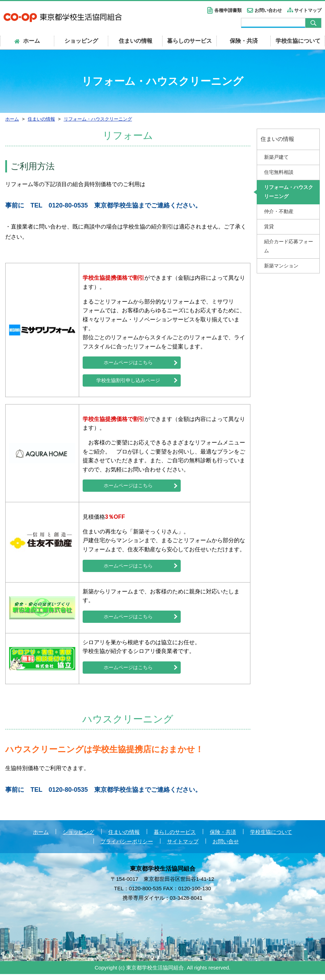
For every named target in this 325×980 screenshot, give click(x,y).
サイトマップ (308, 10)
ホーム (41, 838)
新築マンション (281, 266)
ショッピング (81, 41)
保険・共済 (244, 41)
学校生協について (298, 41)
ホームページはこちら (128, 363)
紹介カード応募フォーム (289, 246)
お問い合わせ (268, 10)
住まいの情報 (136, 41)
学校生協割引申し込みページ (128, 382)
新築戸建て (276, 157)
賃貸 (269, 226)
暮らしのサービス (189, 41)
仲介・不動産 (279, 211)
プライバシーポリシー (127, 847)
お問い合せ (226, 847)
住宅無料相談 (279, 172)
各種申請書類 (228, 10)
